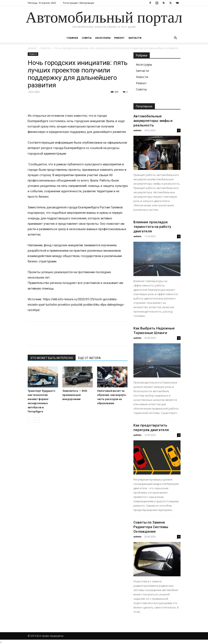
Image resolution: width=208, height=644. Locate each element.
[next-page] (37, 420)
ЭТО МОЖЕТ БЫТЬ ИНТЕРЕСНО (52, 358)
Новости (45, 48)
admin (137, 130)
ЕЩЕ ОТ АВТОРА (89, 358)
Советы (87, 38)
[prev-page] (30, 420)
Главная (72, 38)
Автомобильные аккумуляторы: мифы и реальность (153, 121)
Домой (32, 48)
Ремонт (119, 38)
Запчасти (135, 38)
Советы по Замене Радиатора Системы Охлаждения (151, 527)
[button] (176, 38)
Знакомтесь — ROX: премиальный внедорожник (75, 395)
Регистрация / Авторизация (78, 3)
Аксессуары (103, 38)
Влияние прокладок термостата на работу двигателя (152, 227)
